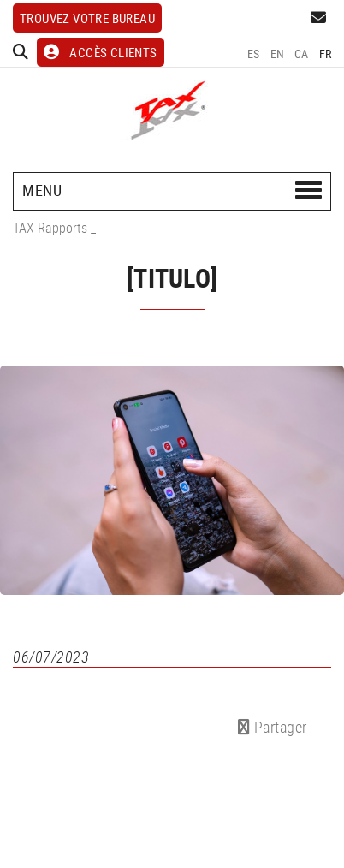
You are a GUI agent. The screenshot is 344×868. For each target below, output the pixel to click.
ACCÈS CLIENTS (101, 52)
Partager (273, 727)
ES (254, 54)
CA (302, 54)
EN (278, 54)
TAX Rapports (50, 228)
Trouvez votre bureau (87, 18)
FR (326, 54)
